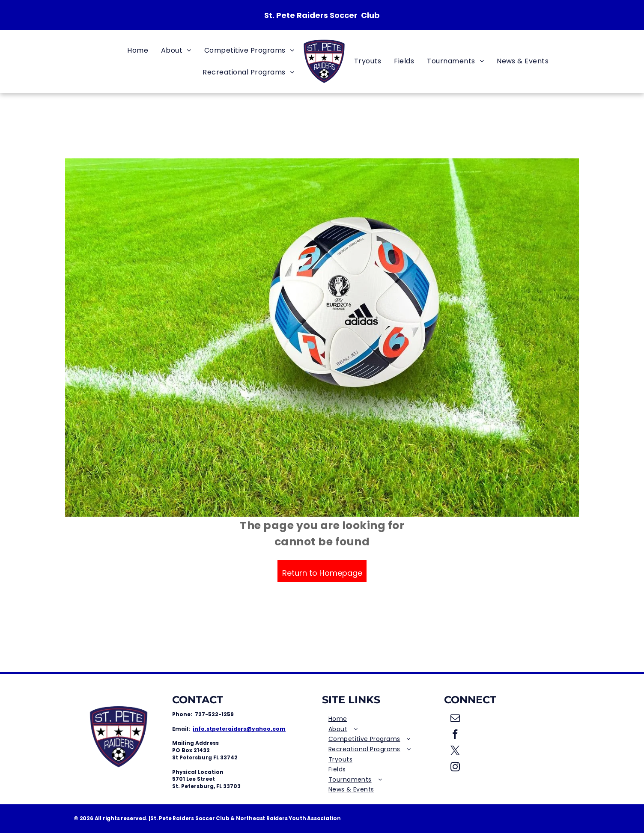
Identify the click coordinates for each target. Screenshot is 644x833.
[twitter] (455, 752)
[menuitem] (138, 50)
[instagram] (455, 768)
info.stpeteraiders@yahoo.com (239, 729)
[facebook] (455, 735)
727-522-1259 (214, 714)
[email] (455, 719)
